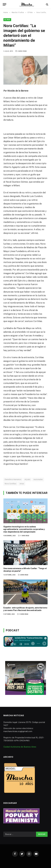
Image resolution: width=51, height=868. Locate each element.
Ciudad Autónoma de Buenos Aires (20, 747)
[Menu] (4, 4)
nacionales (38, 479)
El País (7, 20)
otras (22, 484)
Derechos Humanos (13, 479)
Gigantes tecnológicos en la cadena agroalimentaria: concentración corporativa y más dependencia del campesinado (24, 529)
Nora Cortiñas (10, 484)
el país (27, 479)
